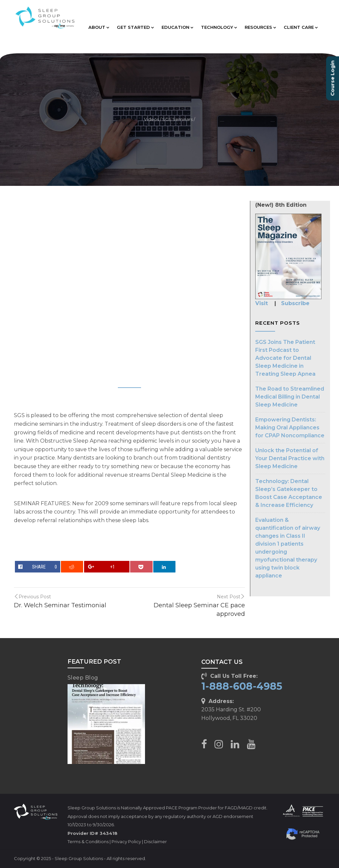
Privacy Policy (126, 841)
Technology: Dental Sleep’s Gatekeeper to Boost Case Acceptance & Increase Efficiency (289, 493)
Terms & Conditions (88, 841)
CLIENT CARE (301, 27)
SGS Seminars (177, 119)
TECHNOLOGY (219, 27)
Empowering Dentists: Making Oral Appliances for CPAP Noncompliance (290, 428)
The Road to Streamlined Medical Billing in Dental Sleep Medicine (290, 397)
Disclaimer (155, 841)
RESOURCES (260, 27)
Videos (151, 119)
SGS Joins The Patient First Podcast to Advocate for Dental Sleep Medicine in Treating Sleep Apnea (285, 358)
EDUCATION (177, 27)
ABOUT (99, 27)
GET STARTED (135, 27)
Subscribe (295, 303)
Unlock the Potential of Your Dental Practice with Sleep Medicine (290, 458)
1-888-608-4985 (242, 686)
